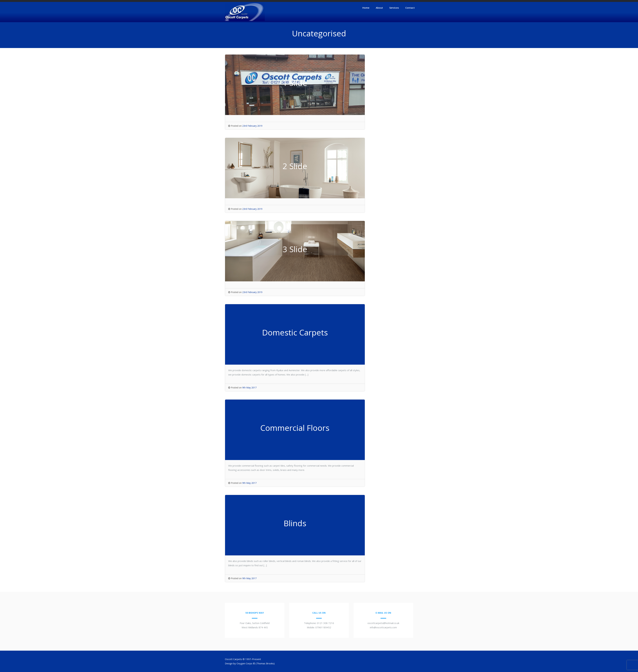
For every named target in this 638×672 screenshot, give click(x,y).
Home (366, 8)
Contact (410, 8)
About (379, 8)
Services (394, 8)
